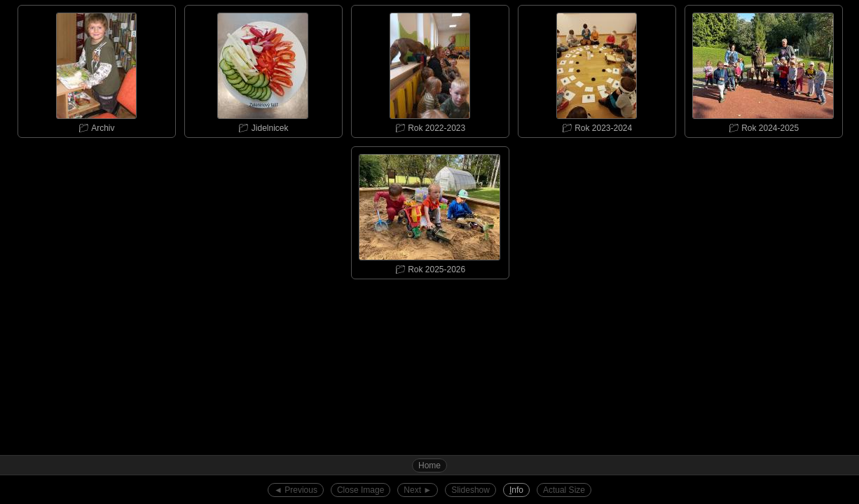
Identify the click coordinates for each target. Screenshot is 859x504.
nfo (516, 490)
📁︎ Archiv (96, 69)
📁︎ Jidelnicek (263, 69)
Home (429, 465)
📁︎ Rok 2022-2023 (429, 69)
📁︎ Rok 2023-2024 (596, 69)
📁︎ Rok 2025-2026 (429, 211)
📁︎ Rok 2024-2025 (763, 69)
